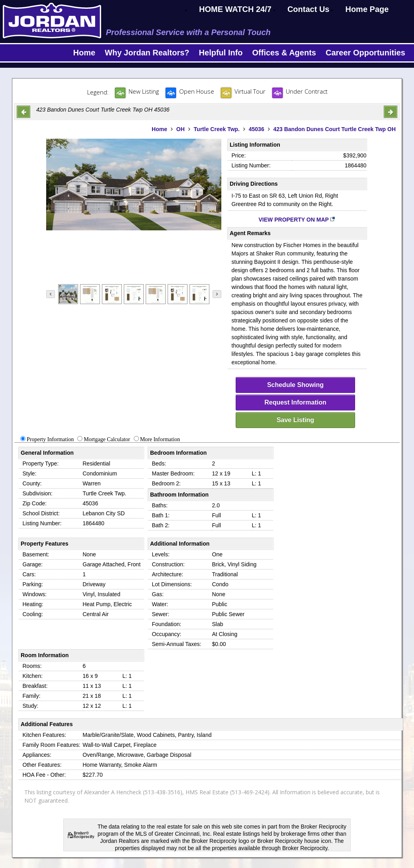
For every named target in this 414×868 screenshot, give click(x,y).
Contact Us (309, 9)
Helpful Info (221, 53)
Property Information (50, 439)
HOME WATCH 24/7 (235, 9)
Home (84, 53)
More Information (160, 439)
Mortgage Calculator (107, 439)
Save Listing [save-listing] (295, 420)
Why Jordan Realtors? (147, 53)
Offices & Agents (284, 53)
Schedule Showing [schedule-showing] (295, 385)
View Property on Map (297, 220)
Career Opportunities (365, 53)
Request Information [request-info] (295, 402)
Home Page (367, 9)
